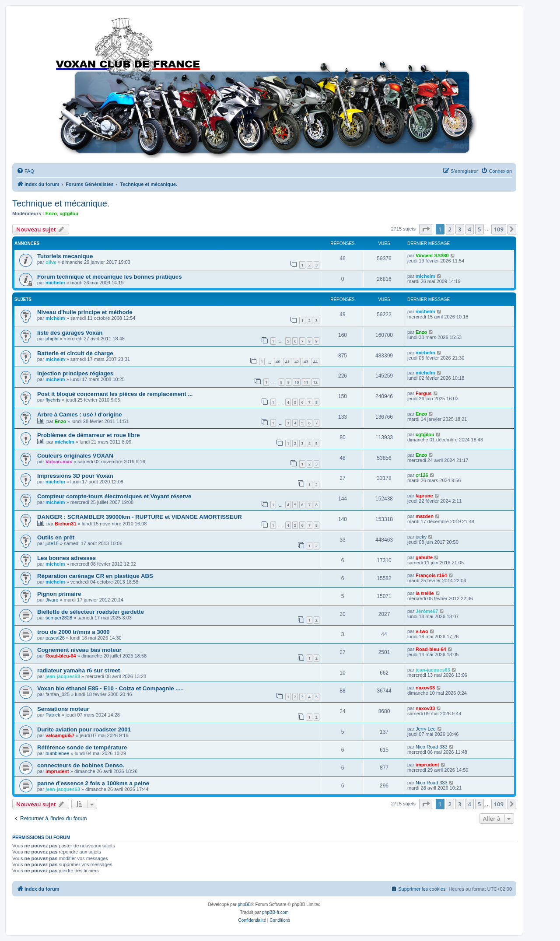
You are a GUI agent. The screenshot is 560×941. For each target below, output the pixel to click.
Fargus (424, 393)
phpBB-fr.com (275, 912)
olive (51, 262)
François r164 (431, 575)
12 (315, 382)
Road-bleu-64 (61, 656)
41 (287, 362)
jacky (421, 537)
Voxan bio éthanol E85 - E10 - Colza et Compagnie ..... (110, 688)
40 (278, 362)
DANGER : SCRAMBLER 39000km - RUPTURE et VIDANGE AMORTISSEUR (140, 517)
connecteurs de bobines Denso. (81, 765)
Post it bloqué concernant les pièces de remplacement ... (115, 394)
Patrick (53, 715)
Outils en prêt (56, 537)
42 (297, 362)
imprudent (57, 771)
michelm (55, 283)
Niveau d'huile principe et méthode (85, 312)
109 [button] (499, 229)
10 (297, 382)
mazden (425, 516)
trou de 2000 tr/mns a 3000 (73, 632)
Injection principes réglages (75, 373)
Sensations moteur (63, 709)
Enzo (51, 213)
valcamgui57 (60, 735)
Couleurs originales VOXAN (75, 456)
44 (315, 362)
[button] (426, 229)
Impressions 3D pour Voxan (75, 476)
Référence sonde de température (82, 747)
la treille (425, 593)
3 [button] (460, 229)
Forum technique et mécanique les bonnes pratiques (110, 277)
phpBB (244, 904)
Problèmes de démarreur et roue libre (89, 435)
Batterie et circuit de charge (75, 353)
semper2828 (59, 618)
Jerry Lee (426, 729)
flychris (53, 400)
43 (306, 362)
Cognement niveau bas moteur (79, 650)
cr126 (422, 475)
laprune (424, 496)
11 (306, 382)
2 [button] (450, 229)
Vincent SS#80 (432, 255)
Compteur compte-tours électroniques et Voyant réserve (114, 496)
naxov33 (425, 688)
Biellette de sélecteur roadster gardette (91, 612)
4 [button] (470, 229)
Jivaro (52, 600)
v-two (422, 631)
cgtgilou (69, 213)
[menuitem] (25, 171)
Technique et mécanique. (61, 203)
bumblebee (57, 753)
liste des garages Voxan (70, 333)
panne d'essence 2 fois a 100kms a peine (93, 783)
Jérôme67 (427, 611)
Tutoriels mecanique (65, 256)
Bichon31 (66, 524)
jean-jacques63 (63, 676)
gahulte (424, 557)
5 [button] (479, 229)
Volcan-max (59, 462)
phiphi (52, 339)
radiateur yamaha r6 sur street (79, 670)
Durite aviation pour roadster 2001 (84, 729)
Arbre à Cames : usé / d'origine (80, 415)
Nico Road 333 (432, 747)
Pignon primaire (59, 594)
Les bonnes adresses (66, 558)
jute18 (52, 543)
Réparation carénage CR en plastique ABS (95, 576)
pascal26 (55, 638)
